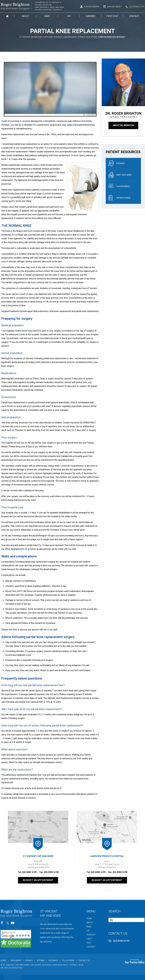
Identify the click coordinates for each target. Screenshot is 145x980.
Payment (117, 164)
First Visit (112, 16)
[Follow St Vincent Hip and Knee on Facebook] (3, 924)
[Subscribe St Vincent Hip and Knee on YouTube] (13, 924)
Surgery (91, 16)
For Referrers (92, 7)
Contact (134, 16)
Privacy (29, 961)
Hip (69, 16)
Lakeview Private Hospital (107, 856)
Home (7, 16)
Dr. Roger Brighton (12, 968)
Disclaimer (16, 961)
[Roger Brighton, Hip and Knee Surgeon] (16, 6)
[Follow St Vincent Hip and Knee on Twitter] (8, 924)
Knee (47, 16)
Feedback (53, 961)
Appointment (114, 7)
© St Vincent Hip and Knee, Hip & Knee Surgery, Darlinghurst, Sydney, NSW (42, 965)
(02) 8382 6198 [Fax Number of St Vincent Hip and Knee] (51, 872)
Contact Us (84, 961)
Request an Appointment (38, 880)
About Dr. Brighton (123, 125)
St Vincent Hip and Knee (38, 856)
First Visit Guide (120, 175)
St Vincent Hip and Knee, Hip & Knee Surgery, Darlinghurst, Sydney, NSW (55, 37)
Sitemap (41, 961)
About (25, 16)
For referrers (119, 187)
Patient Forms (119, 198)
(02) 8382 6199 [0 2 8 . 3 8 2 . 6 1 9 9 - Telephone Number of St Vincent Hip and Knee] (137, 7)
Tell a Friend (68, 961)
